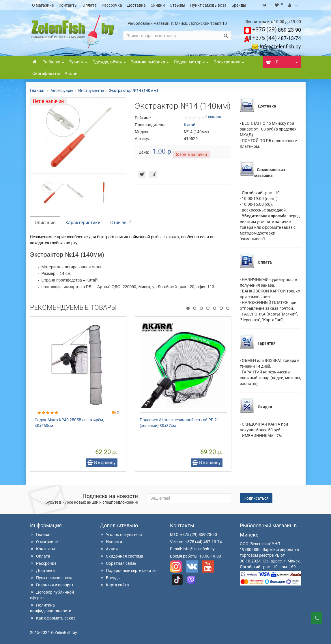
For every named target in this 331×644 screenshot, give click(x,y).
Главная (38, 90)
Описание (45, 223)
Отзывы (177, 5)
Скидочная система (121, 556)
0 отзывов (213, 117)
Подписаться (256, 498)
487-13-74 (277, 38)
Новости (111, 542)
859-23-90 (277, 30)
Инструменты (91, 90)
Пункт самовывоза (208, 5)
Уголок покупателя (121, 535)
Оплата (90, 5)
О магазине (43, 5)
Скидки (158, 5)
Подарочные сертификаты (128, 571)
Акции (71, 73)
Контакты (68, 5)
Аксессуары (62, 90)
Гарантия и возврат (52, 585)
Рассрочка (112, 5)
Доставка (136, 5)
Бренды (239, 5)
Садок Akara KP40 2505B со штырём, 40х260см (69, 423)
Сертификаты (46, 73)
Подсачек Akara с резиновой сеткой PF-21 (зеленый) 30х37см (179, 423)
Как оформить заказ (53, 618)
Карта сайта (114, 585)
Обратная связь (118, 563)
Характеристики (83, 223)
